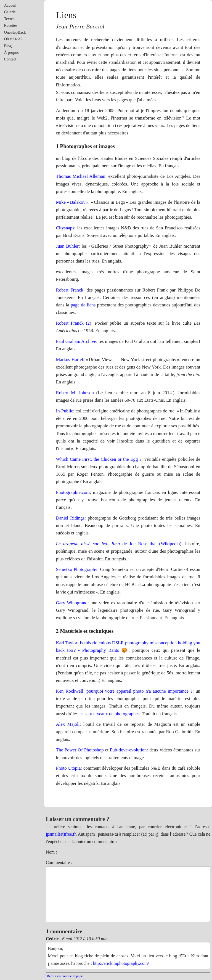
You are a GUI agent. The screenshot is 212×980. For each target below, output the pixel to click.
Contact (10, 59)
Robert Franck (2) (74, 323)
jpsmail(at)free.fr (61, 834)
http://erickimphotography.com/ (121, 963)
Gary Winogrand (72, 603)
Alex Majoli (68, 724)
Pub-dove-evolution (128, 750)
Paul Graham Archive (76, 341)
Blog (8, 46)
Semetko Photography (77, 569)
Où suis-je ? (13, 39)
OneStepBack (15, 32)
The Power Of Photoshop (80, 750)
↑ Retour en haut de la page (63, 976)
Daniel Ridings (70, 518)
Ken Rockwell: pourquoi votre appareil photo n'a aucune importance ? (124, 691)
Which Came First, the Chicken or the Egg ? (99, 459)
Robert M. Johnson (75, 393)
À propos (11, 52)
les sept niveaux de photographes (109, 714)
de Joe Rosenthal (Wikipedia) (119, 544)
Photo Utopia (68, 768)
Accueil (10, 5)
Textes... (10, 19)
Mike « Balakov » (72, 202)
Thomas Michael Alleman (81, 176)
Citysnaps (65, 228)
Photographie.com (73, 492)
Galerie (10, 12)
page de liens (83, 305)
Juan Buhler (67, 246)
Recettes (11, 25)
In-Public (65, 411)
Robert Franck (70, 290)
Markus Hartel (70, 360)
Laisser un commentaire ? (78, 819)
